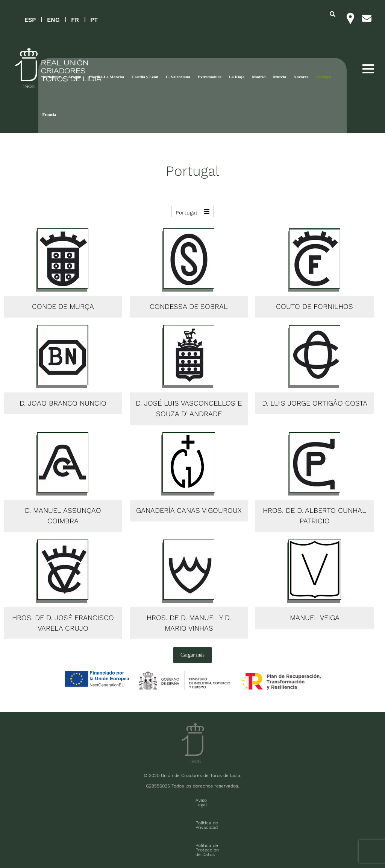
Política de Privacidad (134, 800)
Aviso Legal (93, 800)
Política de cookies (258, 800)
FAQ (58, 844)
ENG (53, 20)
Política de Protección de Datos (198, 800)
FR (75, 20)
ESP (30, 20)
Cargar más (192, 655)
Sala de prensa (31, 844)
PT (94, 20)
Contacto (294, 800)
